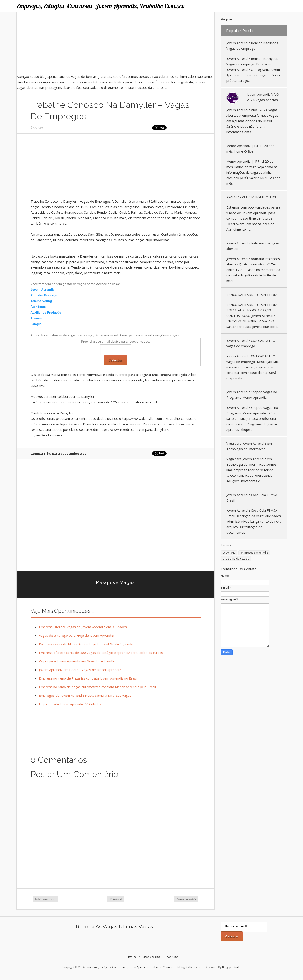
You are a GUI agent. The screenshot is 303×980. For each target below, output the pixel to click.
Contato (172, 956)
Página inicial (116, 899)
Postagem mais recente (45, 899)
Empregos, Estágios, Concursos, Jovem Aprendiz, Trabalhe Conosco (101, 6)
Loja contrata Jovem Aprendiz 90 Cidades (70, 704)
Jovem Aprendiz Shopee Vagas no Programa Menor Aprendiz (252, 395)
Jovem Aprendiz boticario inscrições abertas (253, 246)
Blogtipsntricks (232, 967)
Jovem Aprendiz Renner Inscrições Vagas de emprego (252, 46)
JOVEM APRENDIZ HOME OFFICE (252, 197)
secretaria (229, 553)
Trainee (36, 318)
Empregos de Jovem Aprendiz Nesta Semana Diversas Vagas (85, 695)
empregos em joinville (254, 553)
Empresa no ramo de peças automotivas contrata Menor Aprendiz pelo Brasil (97, 687)
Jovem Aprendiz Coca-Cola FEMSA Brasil (252, 497)
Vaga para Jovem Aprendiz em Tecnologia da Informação (249, 446)
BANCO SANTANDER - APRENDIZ (252, 295)
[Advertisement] (116, 43)
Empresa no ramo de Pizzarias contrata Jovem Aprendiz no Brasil (88, 678)
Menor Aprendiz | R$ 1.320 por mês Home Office (250, 148)
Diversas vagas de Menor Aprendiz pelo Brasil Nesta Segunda (86, 644)
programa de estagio (236, 559)
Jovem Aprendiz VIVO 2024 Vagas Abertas (263, 97)
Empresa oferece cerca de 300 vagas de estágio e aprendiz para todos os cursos (101, 653)
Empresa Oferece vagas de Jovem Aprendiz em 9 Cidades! (83, 627)
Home (132, 956)
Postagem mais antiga (186, 899)
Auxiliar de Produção (46, 313)
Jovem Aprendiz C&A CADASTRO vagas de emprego (251, 343)
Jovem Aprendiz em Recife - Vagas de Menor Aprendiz (80, 670)
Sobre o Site (152, 956)
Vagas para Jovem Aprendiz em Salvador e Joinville (77, 661)
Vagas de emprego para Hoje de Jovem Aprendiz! (76, 635)
